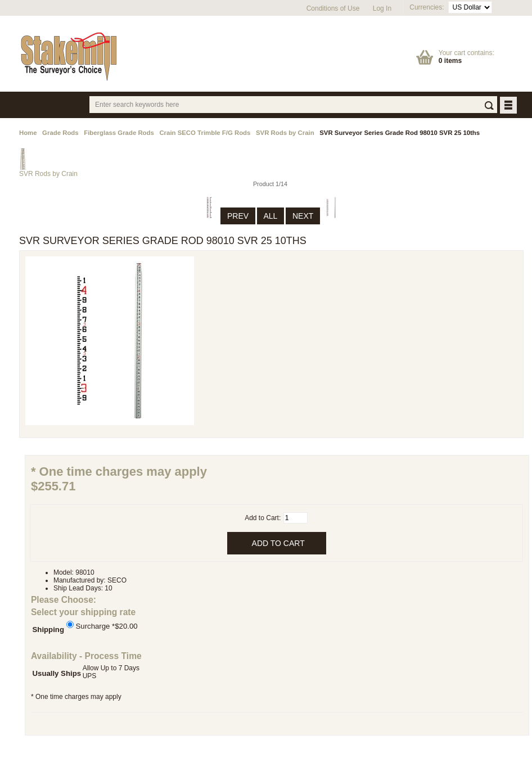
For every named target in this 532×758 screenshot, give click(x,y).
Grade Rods (60, 133)
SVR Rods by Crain (285, 133)
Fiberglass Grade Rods (119, 133)
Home (28, 133)
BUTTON (509, 106)
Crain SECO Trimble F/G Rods (205, 133)
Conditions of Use (333, 8)
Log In (382, 8)
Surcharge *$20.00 (107, 626)
